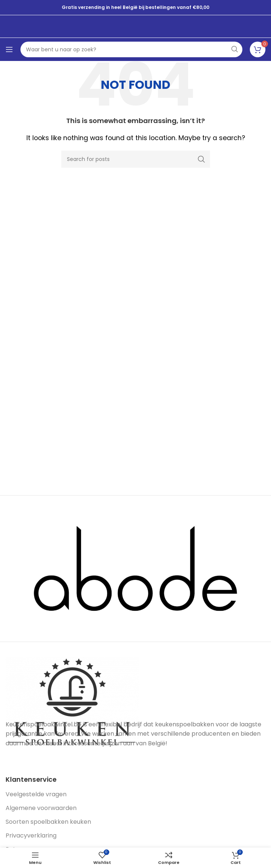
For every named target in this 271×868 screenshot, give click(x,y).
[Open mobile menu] (9, 49)
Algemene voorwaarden (41, 808)
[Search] (136, 159)
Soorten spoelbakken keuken (48, 822)
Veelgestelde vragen (36, 794)
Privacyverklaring (31, 835)
